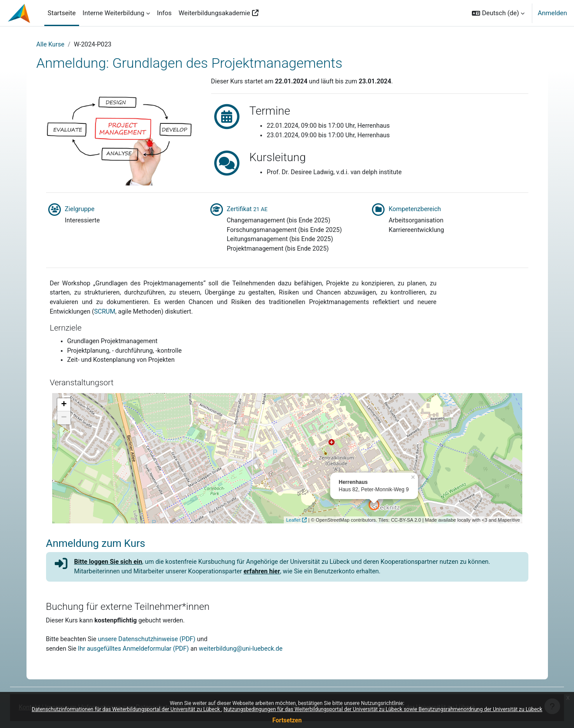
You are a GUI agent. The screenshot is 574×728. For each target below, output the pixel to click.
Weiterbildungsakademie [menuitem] (214, 13)
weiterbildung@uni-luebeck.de (248, 655)
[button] (498, 13)
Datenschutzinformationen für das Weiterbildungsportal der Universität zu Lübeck (126, 709)
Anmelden (552, 13)
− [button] (64, 423)
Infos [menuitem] (164, 13)
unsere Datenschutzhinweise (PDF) (151, 645)
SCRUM (107, 315)
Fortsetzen (287, 720)
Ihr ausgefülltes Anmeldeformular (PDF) (137, 655)
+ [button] (64, 410)
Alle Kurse (51, 45)
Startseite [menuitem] (62, 13)
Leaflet (293, 525)
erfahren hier (269, 577)
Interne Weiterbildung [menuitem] (113, 13)
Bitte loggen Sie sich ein (110, 567)
